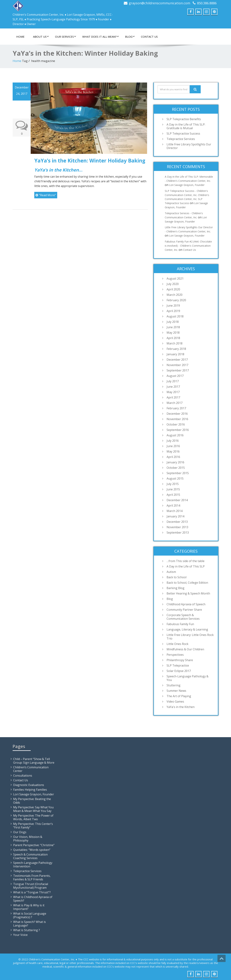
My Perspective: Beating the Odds (32, 801)
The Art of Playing (179, 696)
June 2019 (173, 306)
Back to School (176, 577)
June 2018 (173, 327)
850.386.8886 (207, 3)
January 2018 (175, 354)
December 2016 (177, 414)
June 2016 (173, 446)
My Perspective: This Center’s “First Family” (33, 826)
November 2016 (177, 419)
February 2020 (176, 300)
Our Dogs (20, 832)
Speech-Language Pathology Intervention (33, 865)
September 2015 (178, 473)
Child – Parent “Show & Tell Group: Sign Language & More (34, 761)
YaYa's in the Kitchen (181, 707)
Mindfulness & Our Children (185, 649)
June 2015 (173, 489)
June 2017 (173, 387)
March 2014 (175, 511)
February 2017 (176, 408)
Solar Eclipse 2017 (179, 671)
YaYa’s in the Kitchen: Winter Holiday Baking (90, 161)
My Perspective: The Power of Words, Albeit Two (33, 817)
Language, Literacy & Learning (187, 629)
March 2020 (175, 295)
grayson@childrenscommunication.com (160, 3)
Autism (171, 572)
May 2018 (173, 333)
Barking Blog (176, 588)
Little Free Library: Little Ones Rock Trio (190, 637)
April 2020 (173, 289)
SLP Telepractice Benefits (184, 119)
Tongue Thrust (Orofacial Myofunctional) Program (31, 886)
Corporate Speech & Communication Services (183, 617)
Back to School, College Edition (187, 583)
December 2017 (177, 360)
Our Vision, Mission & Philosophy (28, 839)
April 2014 (173, 505)
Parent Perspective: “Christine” (34, 845)
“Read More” (46, 195)
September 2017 (178, 370)
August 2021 (175, 279)
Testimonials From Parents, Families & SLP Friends (32, 877)
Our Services (66, 37)
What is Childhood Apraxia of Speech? (33, 899)
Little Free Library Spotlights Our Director (189, 146)
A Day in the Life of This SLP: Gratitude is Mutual (186, 126)
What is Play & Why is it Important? (29, 907)
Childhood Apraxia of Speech (186, 604)
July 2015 (173, 484)
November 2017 (177, 365)
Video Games (175, 701)
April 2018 (173, 338)
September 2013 (178, 533)
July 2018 (173, 322)
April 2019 (173, 311)
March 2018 (175, 343)
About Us (41, 37)
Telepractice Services (181, 139)
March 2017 (175, 403)
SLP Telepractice (178, 665)
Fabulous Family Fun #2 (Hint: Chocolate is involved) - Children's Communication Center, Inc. (188, 246)
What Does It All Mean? (101, 37)
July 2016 (173, 441)
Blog (130, 37)
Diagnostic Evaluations (29, 785)
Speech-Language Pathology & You (188, 678)
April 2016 (173, 457)
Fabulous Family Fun (180, 624)
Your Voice (20, 935)
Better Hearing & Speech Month (188, 593)
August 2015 (175, 478)
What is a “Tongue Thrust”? (32, 892)
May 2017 (173, 392)
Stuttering (174, 685)
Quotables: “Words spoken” (32, 850)
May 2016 (173, 451)
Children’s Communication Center (31, 769)
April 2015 (173, 495)
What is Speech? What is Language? (30, 924)
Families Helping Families (30, 790)
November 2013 (177, 527)
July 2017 (173, 381)
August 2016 (175, 435)
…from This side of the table (186, 561)
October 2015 (176, 468)
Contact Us (149, 37)
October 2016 (176, 424)
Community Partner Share (184, 610)
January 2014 (175, 516)
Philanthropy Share (180, 660)
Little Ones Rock (177, 644)
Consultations (23, 776)
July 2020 (173, 284)
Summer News (176, 691)
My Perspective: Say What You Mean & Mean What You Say (33, 809)
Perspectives (175, 655)
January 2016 (175, 462)
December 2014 (177, 500)
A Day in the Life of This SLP (186, 566)
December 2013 (177, 522)
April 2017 (173, 397)
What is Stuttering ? (27, 930)
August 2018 (175, 316)
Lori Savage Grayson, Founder (187, 185)
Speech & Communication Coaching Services (30, 856)
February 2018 (176, 349)
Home (20, 37)
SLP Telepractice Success (183, 133)
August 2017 (175, 376)
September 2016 (178, 430)
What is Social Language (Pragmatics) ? (30, 915)
